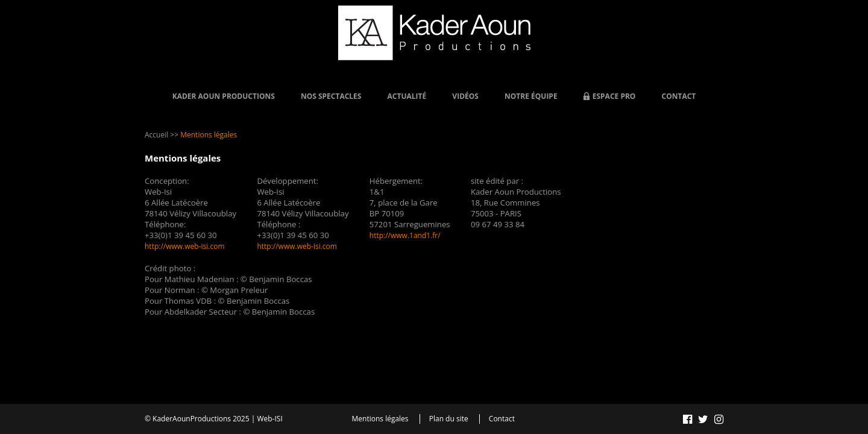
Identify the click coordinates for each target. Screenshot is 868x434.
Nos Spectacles (331, 96)
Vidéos (465, 96)
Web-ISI (269, 419)
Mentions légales (380, 419)
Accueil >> (162, 135)
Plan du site (449, 419)
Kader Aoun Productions (224, 96)
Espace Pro (614, 96)
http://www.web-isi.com (185, 246)
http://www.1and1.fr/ (405, 235)
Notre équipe (531, 96)
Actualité (407, 96)
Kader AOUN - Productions (434, 33)
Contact (679, 96)
